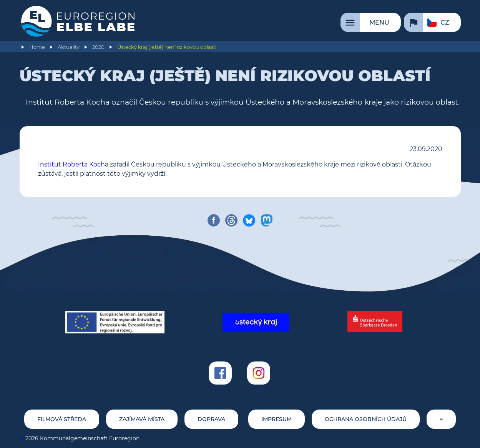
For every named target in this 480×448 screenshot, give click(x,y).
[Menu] (371, 22)
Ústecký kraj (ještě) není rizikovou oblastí (167, 47)
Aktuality (69, 47)
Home (37, 47)
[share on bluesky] (249, 220)
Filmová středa (62, 419)
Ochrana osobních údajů (366, 419)
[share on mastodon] (267, 220)
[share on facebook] (214, 220)
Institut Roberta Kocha (73, 164)
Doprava (211, 419)
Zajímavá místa (142, 419)
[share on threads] (231, 220)
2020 (98, 47)
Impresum (277, 419)
